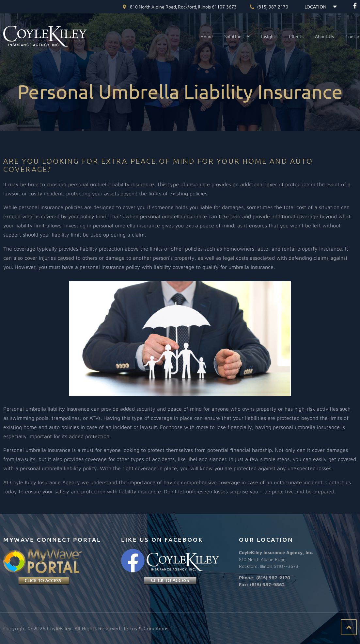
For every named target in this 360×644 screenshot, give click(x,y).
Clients (291, 36)
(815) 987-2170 (273, 578)
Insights (264, 36)
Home (201, 36)
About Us (319, 36)
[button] (231, 36)
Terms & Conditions (146, 628)
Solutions (231, 36)
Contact (348, 36)
